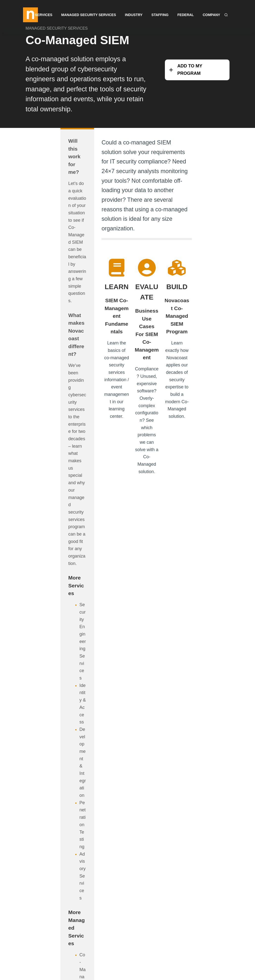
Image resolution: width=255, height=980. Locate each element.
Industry (134, 15)
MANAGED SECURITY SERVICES (57, 30)
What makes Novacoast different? (47, 240)
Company (212, 15)
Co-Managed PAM (52, 546)
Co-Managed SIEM (78, 42)
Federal (186, 15)
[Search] (226, 15)
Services (44, 15)
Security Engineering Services (54, 388)
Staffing (160, 15)
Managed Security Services (89, 15)
